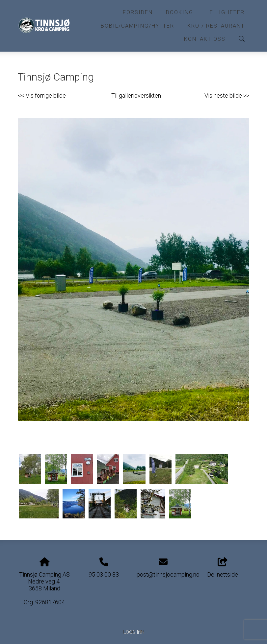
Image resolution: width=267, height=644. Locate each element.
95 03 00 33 (104, 574)
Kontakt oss (205, 39)
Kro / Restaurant (216, 26)
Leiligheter (226, 12)
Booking (180, 12)
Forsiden (138, 12)
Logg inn (134, 632)
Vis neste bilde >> (227, 95)
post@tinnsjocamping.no (168, 574)
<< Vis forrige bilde (42, 95)
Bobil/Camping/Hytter (137, 26)
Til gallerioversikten (136, 95)
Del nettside (223, 568)
